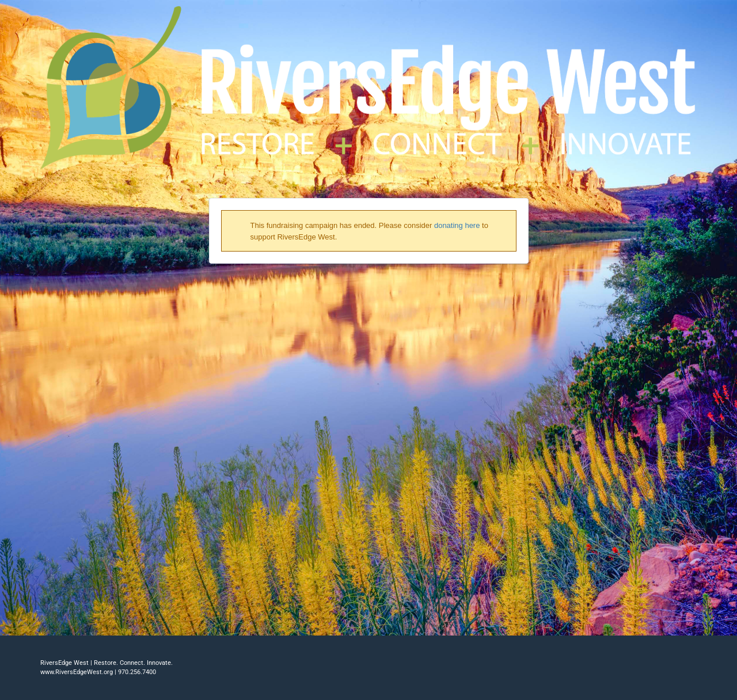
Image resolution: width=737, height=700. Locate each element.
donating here (457, 225)
